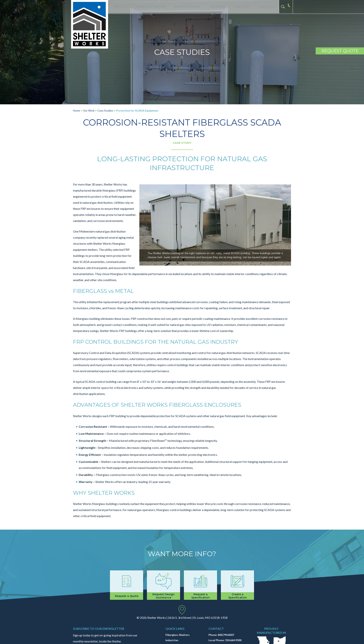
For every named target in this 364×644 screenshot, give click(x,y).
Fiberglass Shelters (150, 7)
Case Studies (105, 110)
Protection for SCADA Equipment (137, 110)
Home (76, 110)
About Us (119, 7)
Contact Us (266, 7)
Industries (172, 640)
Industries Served (186, 7)
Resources (217, 7)
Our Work (241, 7)
